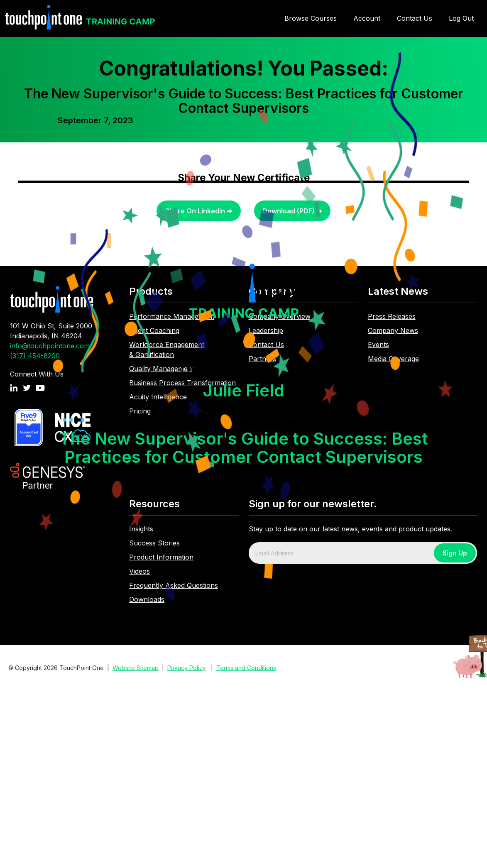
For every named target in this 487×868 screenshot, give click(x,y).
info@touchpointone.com (50, 346)
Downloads (147, 599)
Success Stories (154, 543)
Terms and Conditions (246, 668)
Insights (141, 529)
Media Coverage (393, 359)
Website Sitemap (136, 668)
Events (378, 345)
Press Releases (392, 316)
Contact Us (415, 18)
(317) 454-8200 (35, 356)
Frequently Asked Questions (174, 585)
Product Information (161, 557)
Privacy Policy (187, 668)
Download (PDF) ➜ (292, 211)
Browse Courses (311, 18)
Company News (393, 330)
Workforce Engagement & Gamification (167, 350)
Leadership (266, 330)
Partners (262, 359)
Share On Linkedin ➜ (199, 211)
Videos (139, 571)
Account (367, 18)
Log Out (461, 18)
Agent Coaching (154, 330)
